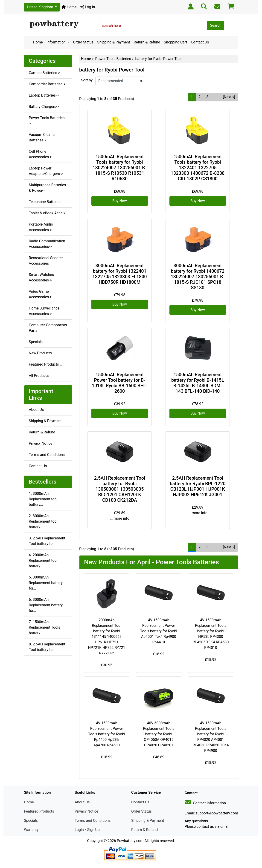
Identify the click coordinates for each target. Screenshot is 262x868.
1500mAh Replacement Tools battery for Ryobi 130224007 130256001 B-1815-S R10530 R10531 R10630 (120, 168)
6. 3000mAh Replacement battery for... (46, 605)
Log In (88, 7)
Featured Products (39, 811)
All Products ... (41, 376)
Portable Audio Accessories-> (41, 227)
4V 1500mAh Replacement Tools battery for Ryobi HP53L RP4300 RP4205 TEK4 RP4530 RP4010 (211, 634)
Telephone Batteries (45, 202)
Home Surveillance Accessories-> (44, 311)
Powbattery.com (130, 841)
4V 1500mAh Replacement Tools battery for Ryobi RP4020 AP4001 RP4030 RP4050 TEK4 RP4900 (211, 737)
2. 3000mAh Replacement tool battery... (43, 521)
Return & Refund (147, 42)
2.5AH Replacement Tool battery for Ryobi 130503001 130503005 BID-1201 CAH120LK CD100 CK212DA (120, 489)
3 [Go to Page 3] (207, 97)
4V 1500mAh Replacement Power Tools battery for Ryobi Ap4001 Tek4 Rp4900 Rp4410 (159, 631)
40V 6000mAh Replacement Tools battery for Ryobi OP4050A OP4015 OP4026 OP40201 (159, 734)
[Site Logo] (60, 24)
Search (216, 25)
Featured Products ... (46, 364)
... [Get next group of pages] (216, 97)
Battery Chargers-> (44, 107)
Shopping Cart (176, 42)
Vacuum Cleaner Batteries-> (42, 137)
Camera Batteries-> (44, 73)
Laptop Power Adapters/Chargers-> (46, 171)
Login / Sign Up (87, 830)
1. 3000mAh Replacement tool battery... (43, 499)
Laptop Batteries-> (44, 95)
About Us (36, 410)
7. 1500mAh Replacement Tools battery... (44, 627)
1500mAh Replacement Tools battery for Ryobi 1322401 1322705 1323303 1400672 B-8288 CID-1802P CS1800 (198, 168)
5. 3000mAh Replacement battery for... (46, 583)
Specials (31, 821)
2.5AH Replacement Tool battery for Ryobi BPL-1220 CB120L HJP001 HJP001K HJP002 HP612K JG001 (198, 486)
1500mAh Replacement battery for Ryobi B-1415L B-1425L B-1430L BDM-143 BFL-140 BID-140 (198, 383)
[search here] (151, 26)
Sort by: (87, 80)
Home (69, 7)
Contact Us (200, 42)
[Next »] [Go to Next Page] (229, 97)
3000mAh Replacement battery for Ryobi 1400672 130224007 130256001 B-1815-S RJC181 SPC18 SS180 (198, 277)
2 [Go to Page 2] (199, 97)
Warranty (31, 830)
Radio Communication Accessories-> (47, 244)
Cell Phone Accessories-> (40, 154)
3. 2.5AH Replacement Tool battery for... (47, 541)
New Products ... (42, 353)
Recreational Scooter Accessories (46, 261)
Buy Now (120, 201)
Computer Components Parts (48, 328)
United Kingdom (41, 7)
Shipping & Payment (114, 42)
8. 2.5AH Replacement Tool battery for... (47, 647)
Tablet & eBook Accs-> (47, 213)
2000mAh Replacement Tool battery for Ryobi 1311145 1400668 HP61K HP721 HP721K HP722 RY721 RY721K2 (106, 637)
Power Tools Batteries (113, 59)
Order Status (83, 42)
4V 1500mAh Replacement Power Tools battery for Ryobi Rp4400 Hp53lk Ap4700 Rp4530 (107, 734)
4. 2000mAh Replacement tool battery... (43, 560)
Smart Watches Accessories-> (41, 277)
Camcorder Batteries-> (47, 84)
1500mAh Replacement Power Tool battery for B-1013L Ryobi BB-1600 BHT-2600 (120, 383)
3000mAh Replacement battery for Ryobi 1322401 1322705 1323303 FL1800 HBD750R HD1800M (119, 274)
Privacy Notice (41, 443)
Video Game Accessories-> (40, 294)
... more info (120, 518)
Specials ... (38, 342)
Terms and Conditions (47, 455)
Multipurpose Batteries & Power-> (47, 188)
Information (57, 42)
